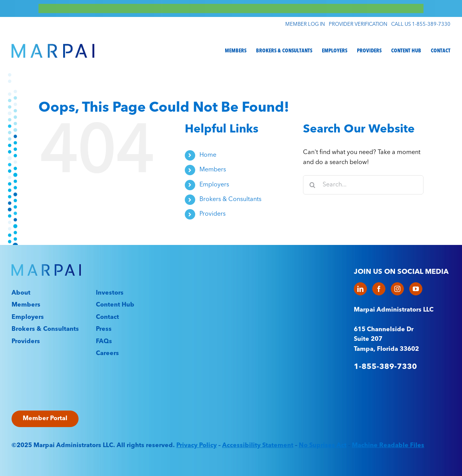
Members (213, 170)
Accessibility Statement (258, 446)
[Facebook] (379, 289)
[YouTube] (416, 289)
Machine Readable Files (388, 446)
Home (208, 155)
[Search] (313, 185)
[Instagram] (397, 289)
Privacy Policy (197, 446)
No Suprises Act (323, 446)
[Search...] (363, 185)
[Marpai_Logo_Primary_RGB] (53, 47)
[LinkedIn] (360, 289)
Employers (214, 185)
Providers (213, 214)
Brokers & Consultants (230, 199)
